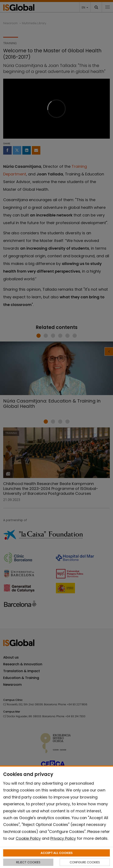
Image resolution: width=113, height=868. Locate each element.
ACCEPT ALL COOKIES (57, 853)
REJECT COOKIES (28, 862)
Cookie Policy (28, 838)
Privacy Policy (63, 838)
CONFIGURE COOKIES (85, 862)
